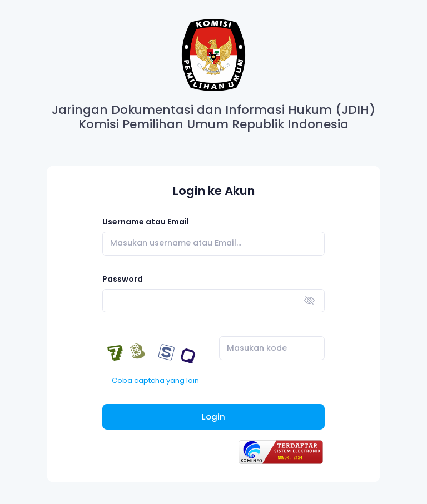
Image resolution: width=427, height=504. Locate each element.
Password (123, 279)
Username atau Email (146, 222)
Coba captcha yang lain (155, 380)
